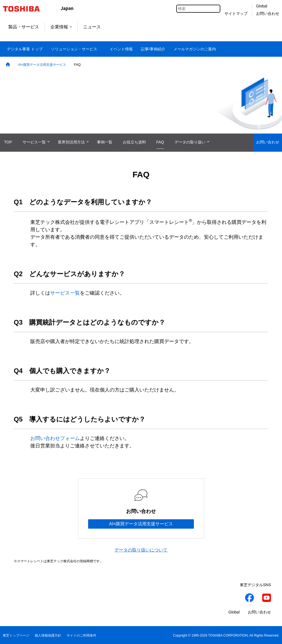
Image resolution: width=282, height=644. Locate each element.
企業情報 (61, 27)
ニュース (92, 27)
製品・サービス (24, 27)
